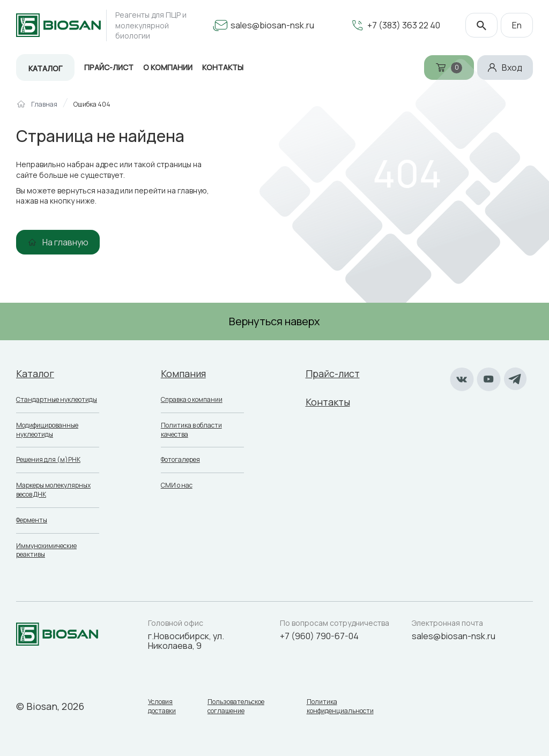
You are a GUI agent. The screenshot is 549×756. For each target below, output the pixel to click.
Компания (183, 373)
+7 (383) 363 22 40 (404, 25)
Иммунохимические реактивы (46, 550)
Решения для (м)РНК (48, 459)
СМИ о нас (177, 485)
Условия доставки (162, 706)
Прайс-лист (109, 67)
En (517, 25)
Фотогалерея (180, 459)
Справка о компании (192, 399)
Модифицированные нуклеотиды (47, 430)
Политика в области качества (191, 430)
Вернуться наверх (274, 321)
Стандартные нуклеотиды (57, 399)
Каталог (45, 68)
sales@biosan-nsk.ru (272, 25)
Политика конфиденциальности (340, 706)
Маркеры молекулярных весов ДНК (53, 490)
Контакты (328, 402)
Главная (44, 104)
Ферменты (32, 520)
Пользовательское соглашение (236, 706)
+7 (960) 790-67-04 (319, 636)
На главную (65, 242)
